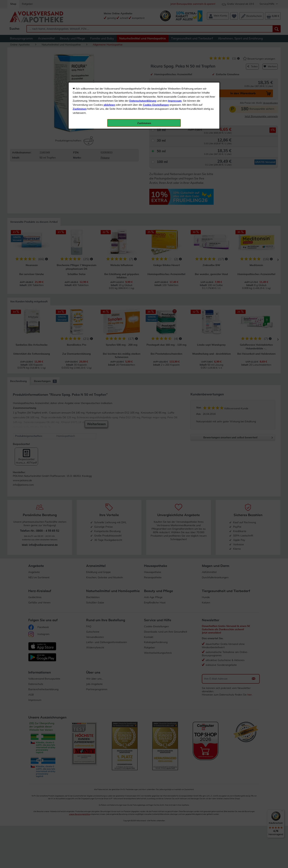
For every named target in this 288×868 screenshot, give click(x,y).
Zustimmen (80, 90)
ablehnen (109, 86)
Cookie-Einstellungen (156, 86)
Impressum (175, 82)
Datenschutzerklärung (143, 82)
